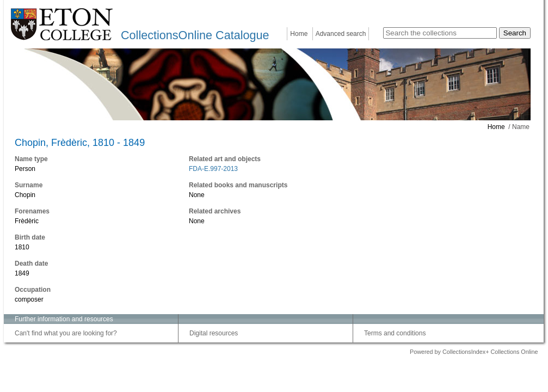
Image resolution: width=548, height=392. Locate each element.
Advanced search (341, 34)
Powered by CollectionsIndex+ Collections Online (474, 352)
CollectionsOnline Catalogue (195, 35)
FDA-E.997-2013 (213, 169)
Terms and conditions (395, 333)
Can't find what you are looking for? (66, 333)
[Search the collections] (440, 33)
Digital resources (214, 333)
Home (299, 34)
